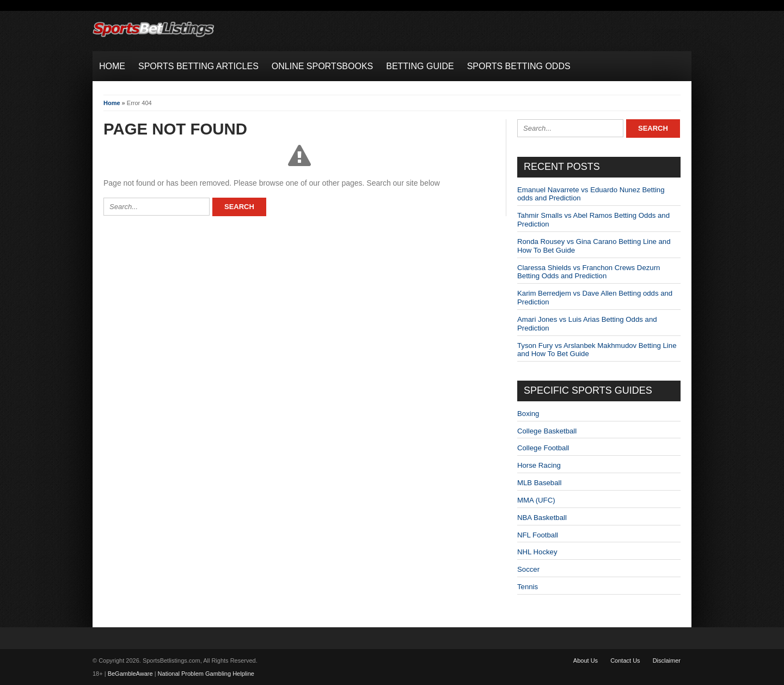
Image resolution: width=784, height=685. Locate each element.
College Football (543, 448)
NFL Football (538, 535)
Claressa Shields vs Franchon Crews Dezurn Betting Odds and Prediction (589, 272)
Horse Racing (539, 465)
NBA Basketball (542, 518)
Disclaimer (667, 660)
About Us (586, 660)
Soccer (528, 569)
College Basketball (547, 431)
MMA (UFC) (536, 500)
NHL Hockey (537, 552)
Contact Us (625, 660)
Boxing (528, 414)
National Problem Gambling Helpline (206, 674)
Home (112, 103)
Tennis (528, 587)
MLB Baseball (539, 483)
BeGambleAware (130, 674)
